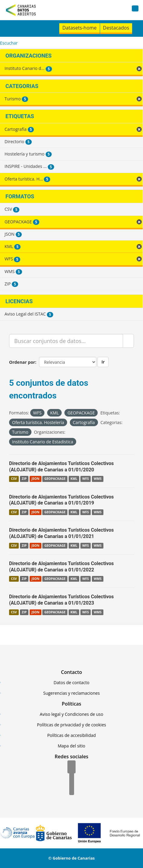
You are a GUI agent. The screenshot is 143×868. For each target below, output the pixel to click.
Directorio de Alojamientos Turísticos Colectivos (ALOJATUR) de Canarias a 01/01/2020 (61, 467)
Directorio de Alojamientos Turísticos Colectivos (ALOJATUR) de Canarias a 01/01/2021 (61, 533)
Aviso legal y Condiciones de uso (72, 714)
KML (74, 479)
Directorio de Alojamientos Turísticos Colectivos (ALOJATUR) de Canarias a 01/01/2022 (61, 567)
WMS (98, 479)
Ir (103, 362)
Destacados (116, 28)
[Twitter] (72, 778)
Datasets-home (79, 28)
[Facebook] (71, 767)
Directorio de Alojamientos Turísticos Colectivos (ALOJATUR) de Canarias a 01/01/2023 (61, 600)
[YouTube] (72, 789)
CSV (14, 479)
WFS (86, 479)
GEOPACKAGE (55, 479)
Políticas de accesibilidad (71, 735)
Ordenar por (22, 362)
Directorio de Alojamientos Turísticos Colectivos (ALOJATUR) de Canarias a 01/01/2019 (61, 500)
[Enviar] (128, 341)
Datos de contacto (71, 682)
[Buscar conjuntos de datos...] (66, 341)
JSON (35, 479)
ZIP (24, 479)
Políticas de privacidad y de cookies (71, 725)
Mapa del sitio (71, 746)
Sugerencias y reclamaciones (71, 693)
